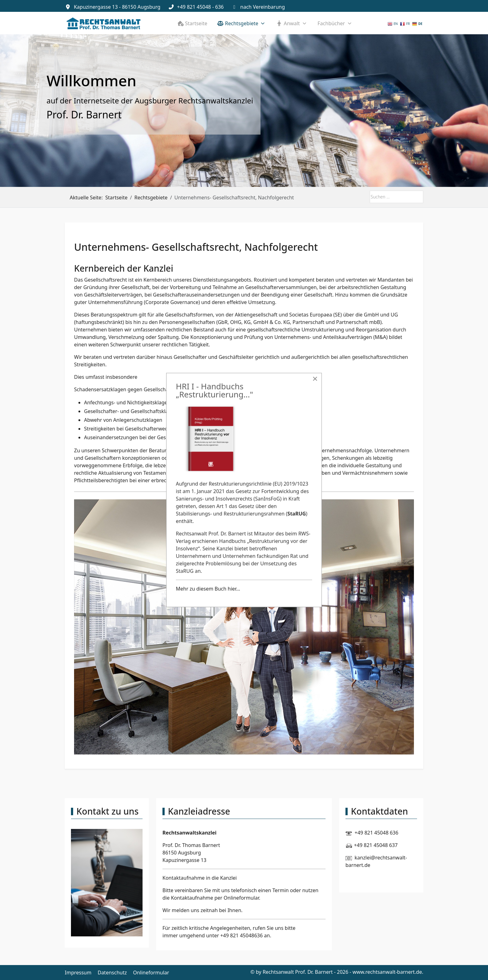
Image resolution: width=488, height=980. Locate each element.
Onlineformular (241, 898)
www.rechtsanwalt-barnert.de (387, 972)
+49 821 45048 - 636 (200, 7)
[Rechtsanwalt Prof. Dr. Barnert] (104, 23)
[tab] (230, 174)
